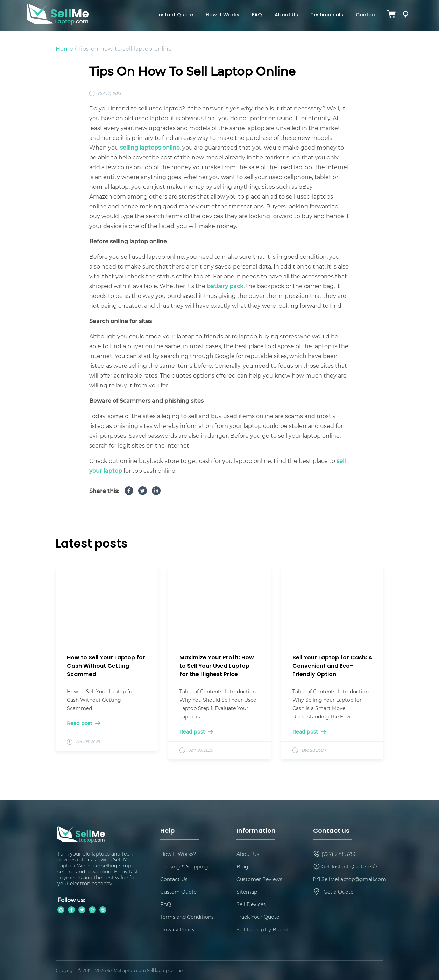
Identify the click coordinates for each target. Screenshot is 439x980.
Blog (242, 867)
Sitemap (247, 892)
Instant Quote (175, 15)
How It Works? (178, 854)
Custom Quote (178, 892)
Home (64, 48)
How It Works (222, 15)
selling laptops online (150, 147)
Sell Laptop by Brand (262, 929)
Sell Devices (251, 904)
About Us (286, 15)
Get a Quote (338, 892)
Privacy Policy (178, 929)
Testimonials (327, 15)
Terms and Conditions (187, 917)
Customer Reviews (259, 879)
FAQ (257, 15)
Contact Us (174, 879)
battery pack (225, 286)
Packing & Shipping (184, 867)
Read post (84, 723)
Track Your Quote (258, 917)
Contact (366, 15)
